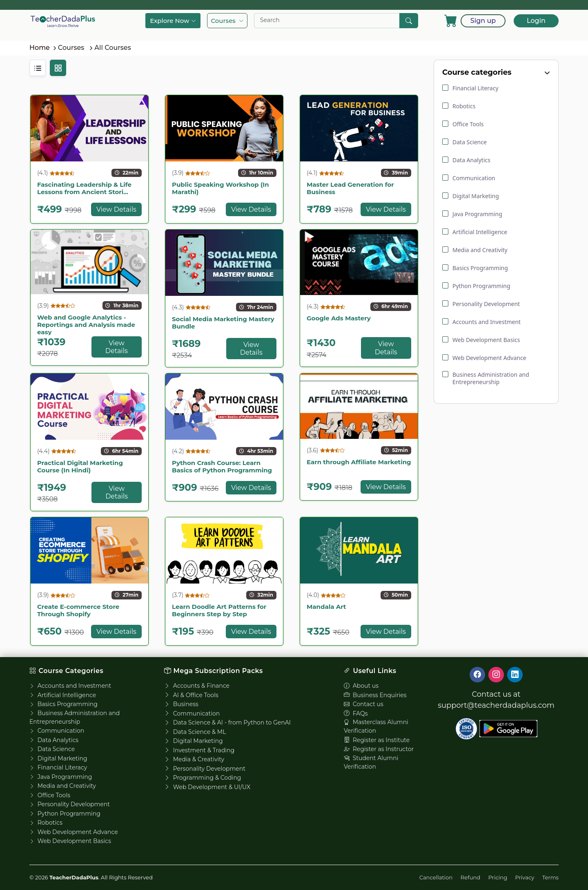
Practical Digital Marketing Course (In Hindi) (80, 466)
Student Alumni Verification (371, 762)
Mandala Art (326, 607)
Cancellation (436, 877)
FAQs (356, 713)
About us (361, 686)
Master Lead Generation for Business (350, 188)
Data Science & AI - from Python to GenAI (227, 722)
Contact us (364, 704)
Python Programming (65, 814)
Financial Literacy (58, 767)
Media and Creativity (63, 786)
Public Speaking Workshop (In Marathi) (220, 188)
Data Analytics (54, 740)
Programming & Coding (203, 778)
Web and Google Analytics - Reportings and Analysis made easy (86, 325)
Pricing (498, 877)
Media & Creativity (194, 759)
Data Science (52, 749)
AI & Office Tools (191, 695)
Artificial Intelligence (63, 695)
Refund (470, 877)
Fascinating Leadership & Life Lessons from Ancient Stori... (84, 188)
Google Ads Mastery (339, 318)
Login (536, 21)
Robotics (46, 823)
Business (181, 704)
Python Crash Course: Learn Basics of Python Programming (222, 466)
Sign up (483, 21)
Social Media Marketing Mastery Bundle (223, 323)
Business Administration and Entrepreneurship (75, 717)
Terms (550, 877)
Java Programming (61, 777)
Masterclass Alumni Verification (376, 726)
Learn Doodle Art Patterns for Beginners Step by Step (219, 610)
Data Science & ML (195, 732)
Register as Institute (377, 740)
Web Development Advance (74, 832)
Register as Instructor (379, 749)
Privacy (525, 877)
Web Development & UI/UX (207, 787)
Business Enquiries (375, 695)
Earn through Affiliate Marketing (359, 462)
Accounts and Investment (70, 686)
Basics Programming (63, 704)
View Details (116, 209)
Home (40, 48)
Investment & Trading (199, 750)
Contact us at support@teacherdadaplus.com (496, 700)
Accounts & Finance (197, 686)
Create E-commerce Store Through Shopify (78, 610)
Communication (57, 731)
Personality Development (70, 804)
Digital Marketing (58, 758)
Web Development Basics (70, 841)
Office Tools (50, 795)
